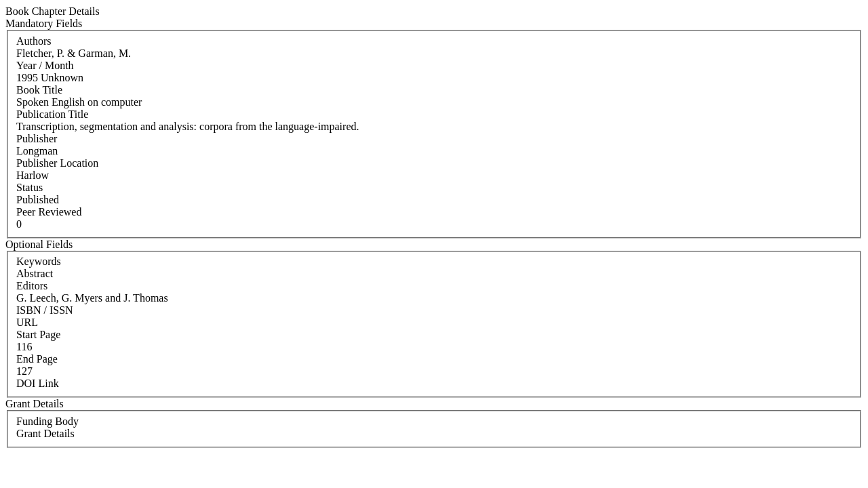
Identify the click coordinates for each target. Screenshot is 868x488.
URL (27, 322)
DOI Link (38, 383)
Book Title (39, 90)
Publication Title (52, 114)
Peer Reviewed (49, 212)
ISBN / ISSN (45, 310)
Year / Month (45, 65)
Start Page (38, 334)
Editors (32, 286)
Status (29, 187)
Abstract (35, 273)
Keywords (39, 261)
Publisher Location (57, 163)
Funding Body (47, 421)
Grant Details (45, 433)
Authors (34, 41)
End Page (37, 359)
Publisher (37, 139)
